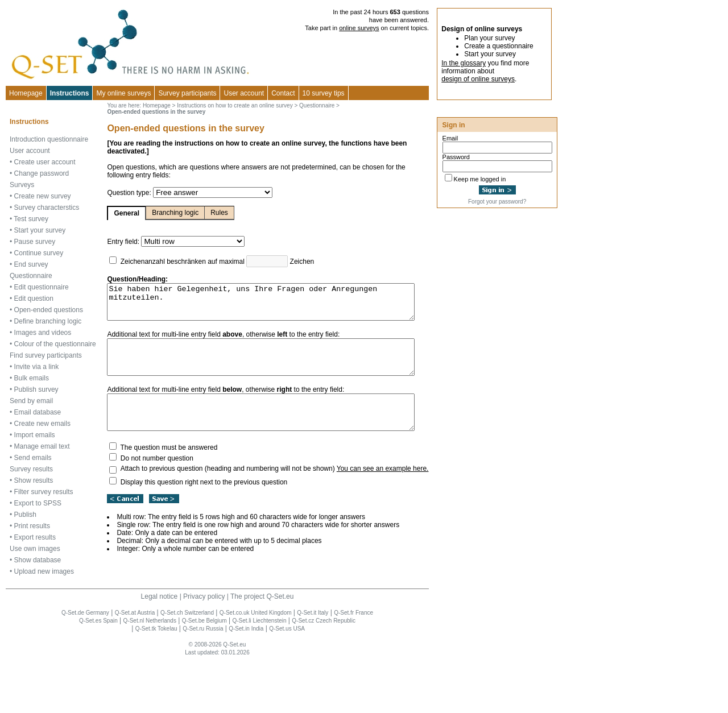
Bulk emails (32, 435)
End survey (31, 276)
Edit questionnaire (42, 299)
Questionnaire (31, 287)
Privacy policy (204, 653)
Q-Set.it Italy (313, 670)
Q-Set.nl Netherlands (150, 677)
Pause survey (35, 253)
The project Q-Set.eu (262, 653)
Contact (283, 93)
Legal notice (160, 653)
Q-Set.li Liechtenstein (260, 677)
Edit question (34, 310)
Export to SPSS (38, 560)
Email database (38, 469)
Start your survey (40, 242)
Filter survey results (44, 549)
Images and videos (43, 367)
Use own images (35, 606)
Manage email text (42, 503)
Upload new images (44, 628)
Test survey (31, 230)
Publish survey (36, 446)
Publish (25, 571)
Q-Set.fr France (354, 670)
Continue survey (39, 264)
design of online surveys (478, 79)
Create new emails (42, 480)
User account (30, 162)
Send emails (33, 515)
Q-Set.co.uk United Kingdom (256, 670)
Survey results (31, 526)
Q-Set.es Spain (99, 677)
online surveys (360, 28)
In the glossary (464, 63)
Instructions (70, 93)
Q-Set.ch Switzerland (188, 670)
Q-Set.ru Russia (203, 685)
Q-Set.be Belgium (205, 677)
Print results (32, 583)
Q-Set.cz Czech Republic (324, 677)
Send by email (31, 458)
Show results (34, 537)
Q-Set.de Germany (86, 670)
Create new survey (43, 208)
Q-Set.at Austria (136, 670)
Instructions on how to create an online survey (213, 109)
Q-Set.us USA (288, 685)
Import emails (35, 492)
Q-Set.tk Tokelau (157, 685)
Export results (35, 594)
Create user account (45, 173)
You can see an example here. (361, 481)
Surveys (22, 196)
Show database (38, 617)
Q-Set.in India (247, 685)
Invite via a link (37, 424)
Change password (42, 185)
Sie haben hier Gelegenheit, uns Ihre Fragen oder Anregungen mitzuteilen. (258, 297)
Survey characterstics (47, 219)
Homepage (26, 93)
